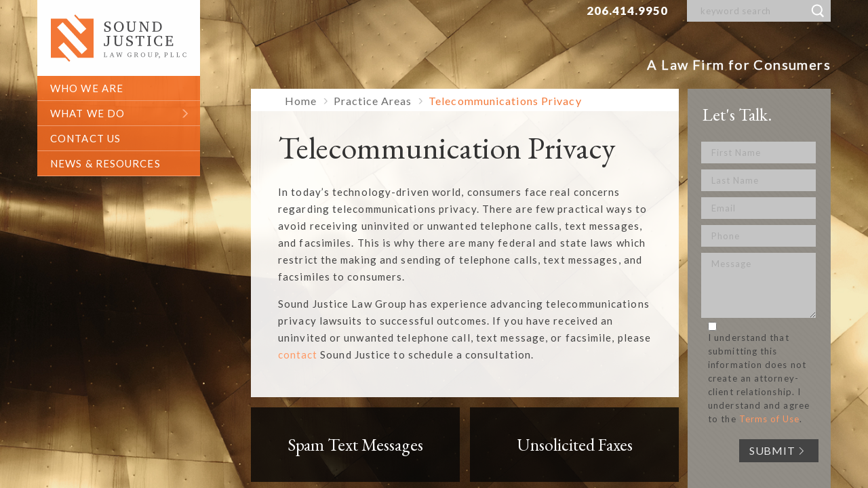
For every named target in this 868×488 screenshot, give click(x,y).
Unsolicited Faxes (575, 445)
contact (298, 354)
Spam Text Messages (355, 445)
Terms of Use (769, 419)
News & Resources (105, 163)
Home (301, 101)
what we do (87, 113)
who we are (87, 88)
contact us (85, 138)
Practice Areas (373, 101)
